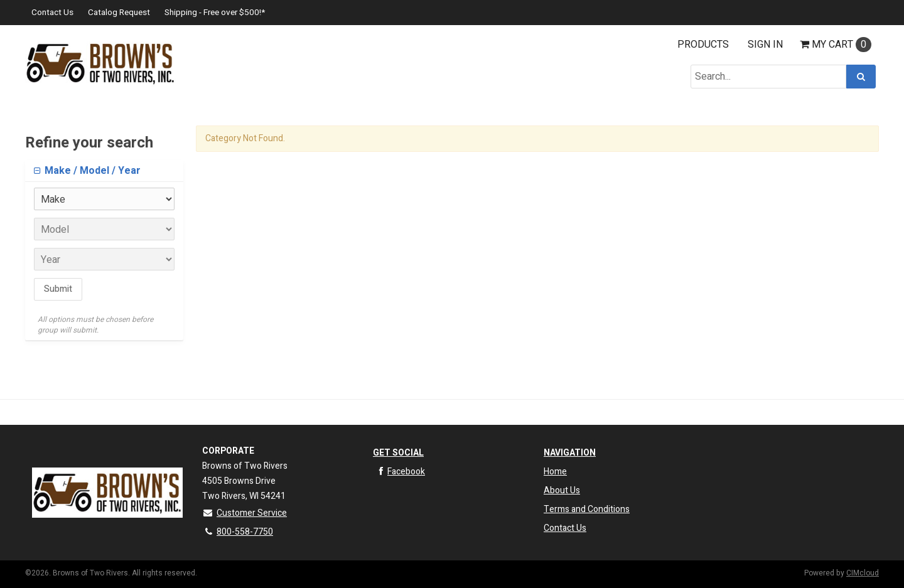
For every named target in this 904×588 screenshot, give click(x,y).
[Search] (861, 77)
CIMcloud (863, 573)
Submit (58, 289)
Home (555, 472)
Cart (836, 45)
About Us (562, 490)
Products (703, 45)
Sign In (765, 45)
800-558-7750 (238, 532)
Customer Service (245, 513)
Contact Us (52, 13)
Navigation (570, 453)
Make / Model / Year (91, 171)
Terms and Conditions (587, 509)
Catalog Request (119, 13)
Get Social (398, 453)
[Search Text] (768, 77)
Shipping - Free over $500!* (215, 13)
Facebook (399, 472)
